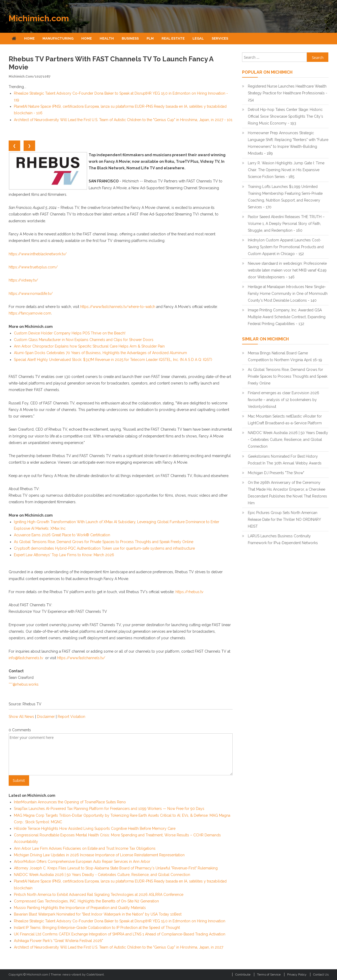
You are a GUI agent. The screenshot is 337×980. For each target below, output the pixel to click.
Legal (198, 38)
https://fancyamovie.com (30, 313)
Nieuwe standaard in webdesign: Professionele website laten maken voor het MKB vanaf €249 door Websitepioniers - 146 (287, 270)
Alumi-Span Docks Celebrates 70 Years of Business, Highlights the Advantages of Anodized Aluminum (100, 353)
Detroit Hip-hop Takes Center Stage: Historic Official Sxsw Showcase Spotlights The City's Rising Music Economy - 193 (285, 116)
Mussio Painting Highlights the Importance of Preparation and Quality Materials (80, 908)
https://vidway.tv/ (23, 280)
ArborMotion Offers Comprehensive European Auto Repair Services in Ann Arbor (82, 862)
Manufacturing (58, 38)
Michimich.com (39, 18)
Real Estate (173, 38)
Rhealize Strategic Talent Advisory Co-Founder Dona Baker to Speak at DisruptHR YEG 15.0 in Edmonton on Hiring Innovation (120, 921)
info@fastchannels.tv (26, 658)
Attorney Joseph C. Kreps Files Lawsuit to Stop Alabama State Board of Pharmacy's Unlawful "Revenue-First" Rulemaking (116, 868)
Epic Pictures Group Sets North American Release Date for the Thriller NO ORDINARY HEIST (284, 519)
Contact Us (321, 974)
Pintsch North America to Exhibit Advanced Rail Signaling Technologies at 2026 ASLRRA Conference (99, 895)
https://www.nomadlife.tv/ (31, 294)
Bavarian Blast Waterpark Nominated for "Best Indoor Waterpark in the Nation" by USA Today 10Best (98, 914)
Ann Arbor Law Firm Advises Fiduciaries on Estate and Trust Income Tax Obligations (85, 848)
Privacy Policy (297, 974)
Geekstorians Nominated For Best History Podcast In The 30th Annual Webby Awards (285, 460)
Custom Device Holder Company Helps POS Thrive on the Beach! (70, 333)
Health (107, 38)
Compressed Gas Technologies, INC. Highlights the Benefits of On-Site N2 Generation (86, 901)
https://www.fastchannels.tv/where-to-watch (118, 307)
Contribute (243, 974)
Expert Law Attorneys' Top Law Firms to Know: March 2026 (64, 555)
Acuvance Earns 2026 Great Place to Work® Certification (62, 535)
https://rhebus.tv (189, 592)
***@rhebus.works (24, 684)
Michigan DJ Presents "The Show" (276, 473)
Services (220, 38)
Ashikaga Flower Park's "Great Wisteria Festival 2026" (58, 941)
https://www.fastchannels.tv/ (81, 658)
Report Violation (71, 717)
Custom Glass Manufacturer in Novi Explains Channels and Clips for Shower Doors (84, 340)
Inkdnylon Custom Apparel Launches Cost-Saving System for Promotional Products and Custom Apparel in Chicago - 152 (286, 247)
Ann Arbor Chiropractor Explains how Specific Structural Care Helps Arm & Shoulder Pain (89, 346)
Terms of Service (269, 974)
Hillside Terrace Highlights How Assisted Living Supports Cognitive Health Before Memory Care (95, 829)
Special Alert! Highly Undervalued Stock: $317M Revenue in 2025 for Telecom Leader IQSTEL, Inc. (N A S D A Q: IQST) (113, 360)
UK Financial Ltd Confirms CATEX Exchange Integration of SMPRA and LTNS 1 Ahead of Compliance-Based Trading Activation (120, 934)
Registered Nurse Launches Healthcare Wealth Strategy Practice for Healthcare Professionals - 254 (288, 93)
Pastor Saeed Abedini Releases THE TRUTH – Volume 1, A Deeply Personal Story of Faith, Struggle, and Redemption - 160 (286, 224)
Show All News (21, 717)
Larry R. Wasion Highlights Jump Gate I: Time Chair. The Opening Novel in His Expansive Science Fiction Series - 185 (286, 170)
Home (29, 38)
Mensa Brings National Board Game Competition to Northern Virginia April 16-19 (285, 356)
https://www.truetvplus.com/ (33, 267)
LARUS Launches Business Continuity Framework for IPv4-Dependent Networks (283, 539)
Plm (150, 38)
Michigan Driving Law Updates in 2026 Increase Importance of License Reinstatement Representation (99, 855)
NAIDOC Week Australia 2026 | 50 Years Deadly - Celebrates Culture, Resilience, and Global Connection (102, 875)
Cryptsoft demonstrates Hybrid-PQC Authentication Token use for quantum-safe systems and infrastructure (104, 548)
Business (130, 38)
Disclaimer (46, 717)
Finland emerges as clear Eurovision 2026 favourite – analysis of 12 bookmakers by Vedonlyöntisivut (283, 400)
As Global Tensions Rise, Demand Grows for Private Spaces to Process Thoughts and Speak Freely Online (104, 542)
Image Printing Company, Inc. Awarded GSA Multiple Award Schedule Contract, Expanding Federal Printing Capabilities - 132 (287, 317)
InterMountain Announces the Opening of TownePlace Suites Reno (70, 802)
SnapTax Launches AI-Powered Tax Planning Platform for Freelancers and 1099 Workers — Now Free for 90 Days (109, 809)
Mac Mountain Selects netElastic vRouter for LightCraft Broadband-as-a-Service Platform (285, 420)
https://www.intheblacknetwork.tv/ (38, 254)
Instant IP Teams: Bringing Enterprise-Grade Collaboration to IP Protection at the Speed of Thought (97, 928)
